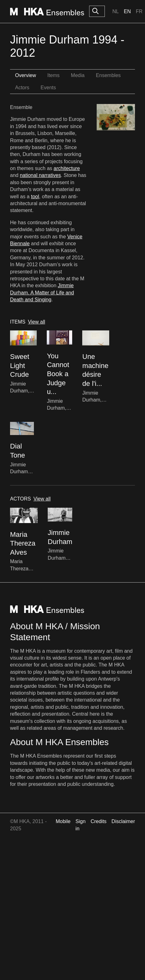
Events (48, 88)
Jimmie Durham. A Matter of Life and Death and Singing (42, 293)
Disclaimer (123, 821)
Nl (115, 11)
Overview (26, 75)
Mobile (63, 821)
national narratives (40, 175)
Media (78, 75)
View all (37, 322)
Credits (99, 821)
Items (54, 75)
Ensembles (108, 75)
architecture (67, 168)
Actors (22, 88)
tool (35, 197)
